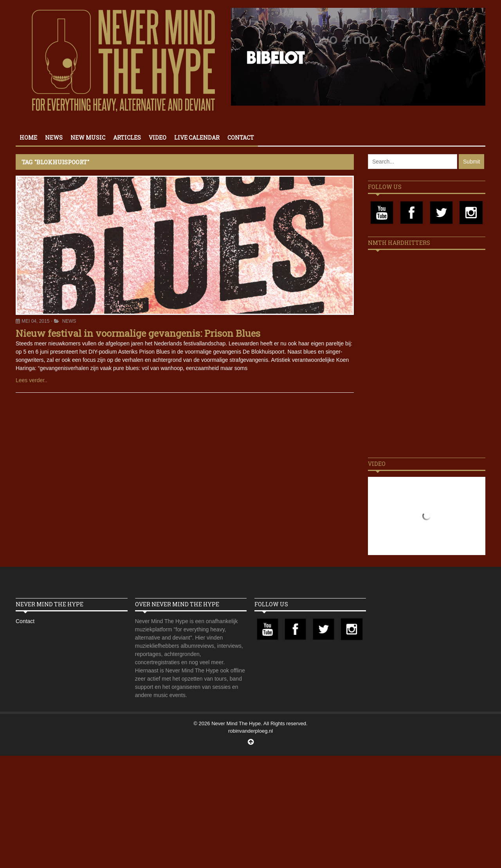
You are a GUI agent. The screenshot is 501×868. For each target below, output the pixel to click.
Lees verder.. (32, 380)
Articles (127, 137)
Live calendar (197, 137)
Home (28, 137)
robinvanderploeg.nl (250, 731)
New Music (88, 137)
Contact (241, 137)
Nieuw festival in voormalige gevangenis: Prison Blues (138, 333)
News (54, 137)
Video (158, 137)
